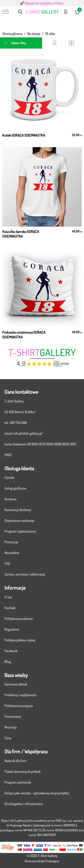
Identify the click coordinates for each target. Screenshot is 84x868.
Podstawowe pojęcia (19, 706)
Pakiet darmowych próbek (23, 771)
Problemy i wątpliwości (20, 695)
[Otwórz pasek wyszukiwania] (20, 12)
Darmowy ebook (16, 684)
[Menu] (6, 12)
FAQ (7, 563)
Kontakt (10, 608)
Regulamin (12, 629)
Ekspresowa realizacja (19, 520)
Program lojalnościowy (20, 531)
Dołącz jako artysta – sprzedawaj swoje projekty (37, 793)
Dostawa (10, 499)
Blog (8, 662)
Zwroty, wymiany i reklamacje (25, 574)
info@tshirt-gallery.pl (28, 433)
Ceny (8, 738)
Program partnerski (18, 782)
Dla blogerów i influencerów (24, 804)
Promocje (11, 542)
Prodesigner (53, 861)
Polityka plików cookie (20, 640)
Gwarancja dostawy (18, 510)
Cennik (9, 477)
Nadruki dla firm (15, 761)
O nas (8, 597)
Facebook (11, 651)
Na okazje (34, 34)
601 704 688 (18, 423)
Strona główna (12, 34)
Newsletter (12, 553)
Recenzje (11, 727)
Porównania (13, 716)
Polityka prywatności (19, 619)
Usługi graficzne (15, 488)
